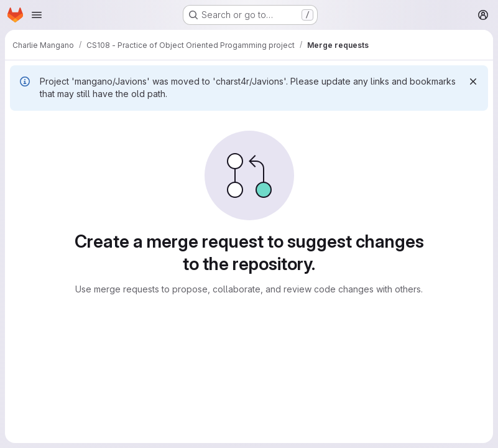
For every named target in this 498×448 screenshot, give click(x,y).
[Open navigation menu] (37, 15)
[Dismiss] (473, 82)
